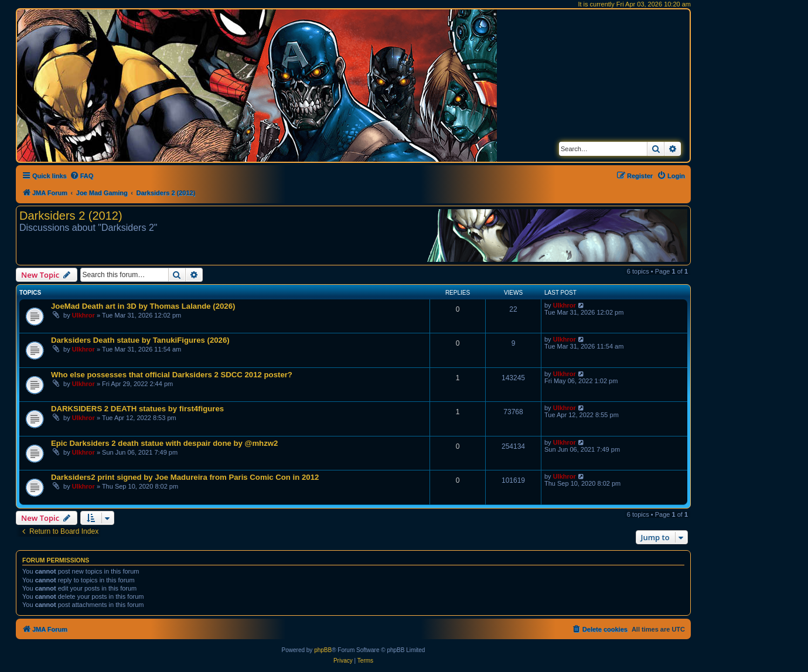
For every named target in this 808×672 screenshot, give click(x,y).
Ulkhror (83, 315)
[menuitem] (82, 176)
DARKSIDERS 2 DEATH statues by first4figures (137, 409)
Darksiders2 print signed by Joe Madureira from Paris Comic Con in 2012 (185, 477)
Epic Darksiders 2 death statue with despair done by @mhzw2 (164, 443)
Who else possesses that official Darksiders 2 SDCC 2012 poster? (172, 375)
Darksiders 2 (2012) (71, 216)
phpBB (323, 650)
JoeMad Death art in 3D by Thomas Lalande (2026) (143, 306)
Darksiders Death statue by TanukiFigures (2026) (140, 340)
